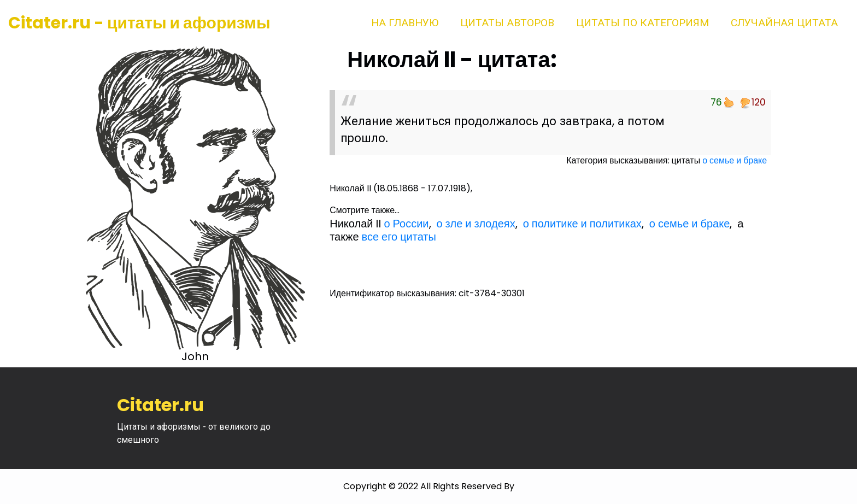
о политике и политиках (582, 224)
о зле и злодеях (476, 224)
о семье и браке (735, 160)
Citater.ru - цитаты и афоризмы (139, 23)
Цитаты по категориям (642, 23)
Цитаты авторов (507, 23)
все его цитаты (399, 237)
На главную (405, 23)
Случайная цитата (784, 23)
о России (406, 224)
